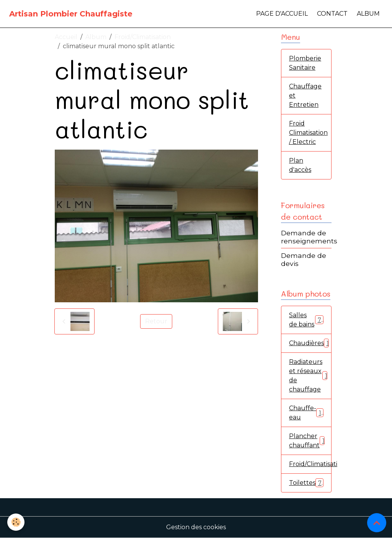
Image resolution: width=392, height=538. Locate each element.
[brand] (71, 14)
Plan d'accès (300, 165)
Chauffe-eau (306, 413)
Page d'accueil (282, 14)
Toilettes (306, 483)
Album (368, 14)
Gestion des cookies (196, 527)
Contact (332, 14)
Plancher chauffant (308, 441)
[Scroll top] (377, 523)
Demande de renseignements (309, 237)
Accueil (66, 37)
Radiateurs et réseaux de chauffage (310, 376)
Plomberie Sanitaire (305, 63)
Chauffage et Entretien (305, 95)
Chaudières (310, 343)
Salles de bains (306, 320)
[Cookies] (16, 522)
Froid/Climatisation (143, 37)
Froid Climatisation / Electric (308, 133)
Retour (156, 321)
